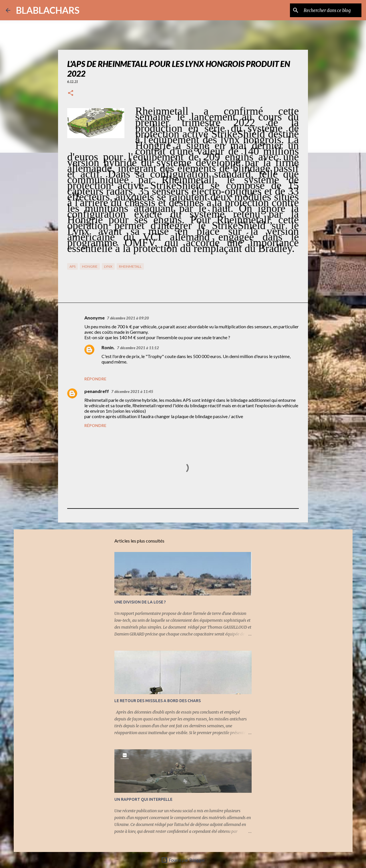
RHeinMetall (130, 266)
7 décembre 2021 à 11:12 (138, 348)
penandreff (97, 391)
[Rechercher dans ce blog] (331, 10)
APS (72, 266)
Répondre (95, 379)
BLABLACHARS (48, 10)
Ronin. (108, 347)
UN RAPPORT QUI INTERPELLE (143, 799)
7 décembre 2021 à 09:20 (128, 318)
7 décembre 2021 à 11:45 (132, 392)
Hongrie (90, 266)
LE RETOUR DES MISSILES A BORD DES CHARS (158, 701)
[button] (71, 93)
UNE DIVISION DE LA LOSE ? (140, 602)
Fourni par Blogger (183, 860)
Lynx (108, 266)
